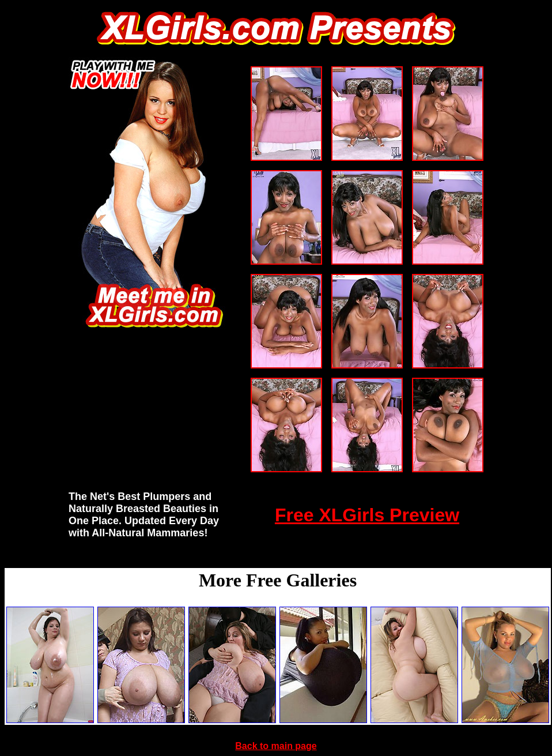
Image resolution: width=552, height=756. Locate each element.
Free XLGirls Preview (367, 515)
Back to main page (276, 746)
